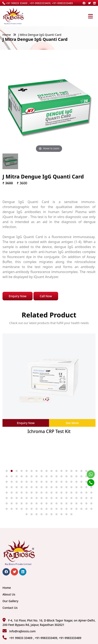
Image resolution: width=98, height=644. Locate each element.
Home (7, 35)
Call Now (46, 296)
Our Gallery (10, 601)
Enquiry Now (18, 296)
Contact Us (10, 608)
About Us (9, 594)
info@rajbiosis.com (22, 631)
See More (72, 423)
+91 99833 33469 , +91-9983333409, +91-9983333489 (38, 3)
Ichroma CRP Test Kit (49, 431)
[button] (7, 471)
